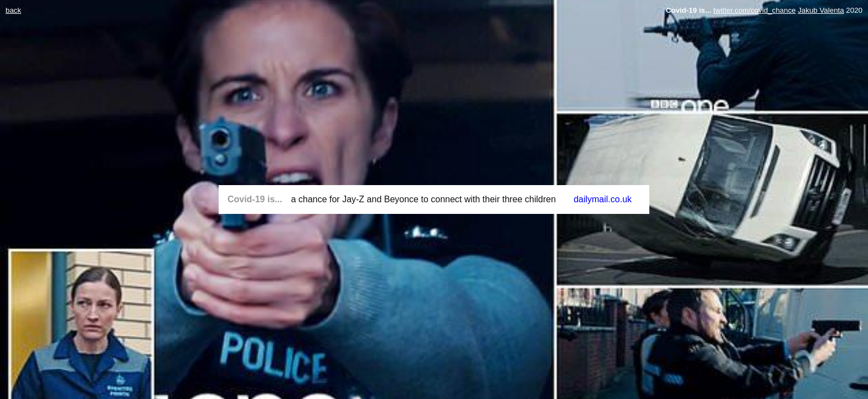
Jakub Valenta (821, 10)
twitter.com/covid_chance (755, 10)
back (13, 10)
